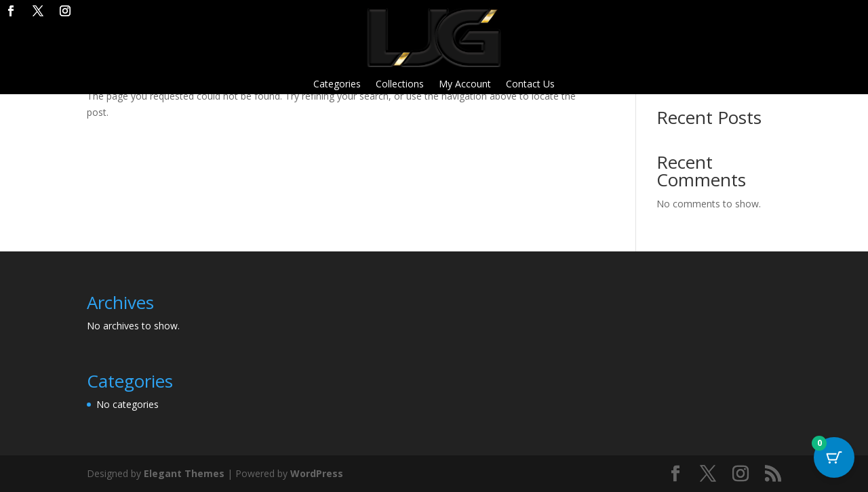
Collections (400, 85)
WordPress (317, 473)
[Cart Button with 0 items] (834, 458)
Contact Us (530, 85)
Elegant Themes (184, 473)
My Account (465, 85)
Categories (337, 85)
